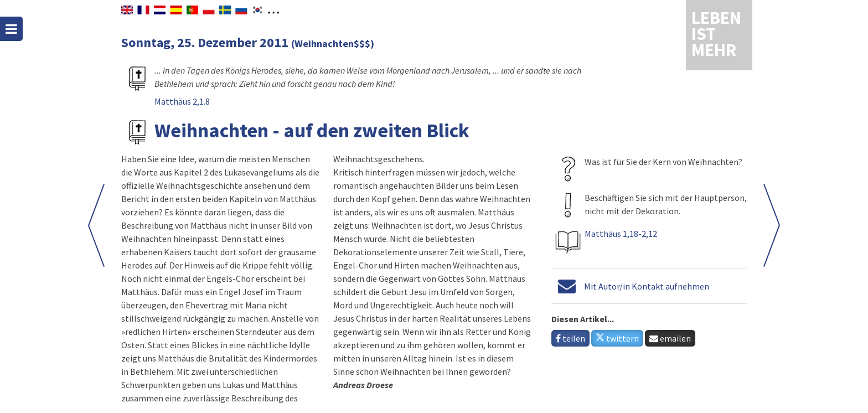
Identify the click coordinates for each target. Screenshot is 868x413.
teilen (570, 338)
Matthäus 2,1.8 (182, 101)
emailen (670, 338)
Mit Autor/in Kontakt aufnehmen (647, 286)
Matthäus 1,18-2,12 (621, 234)
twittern (617, 338)
